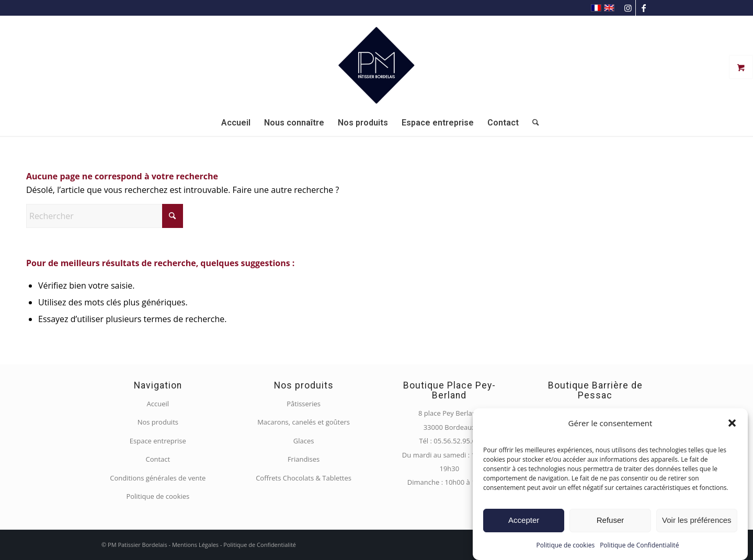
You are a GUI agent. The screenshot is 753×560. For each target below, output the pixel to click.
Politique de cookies (566, 545)
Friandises (304, 459)
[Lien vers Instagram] (628, 8)
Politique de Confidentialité (639, 545)
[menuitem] (236, 123)
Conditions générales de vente (158, 478)
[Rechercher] (532, 123)
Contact (158, 459)
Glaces (304, 441)
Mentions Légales (195, 545)
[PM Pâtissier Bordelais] (376, 63)
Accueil (158, 404)
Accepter (524, 520)
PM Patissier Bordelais (138, 545)
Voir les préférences (697, 520)
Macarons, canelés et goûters (304, 422)
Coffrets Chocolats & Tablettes (304, 478)
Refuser (611, 520)
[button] (732, 423)
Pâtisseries (304, 404)
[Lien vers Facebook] (644, 8)
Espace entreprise (158, 441)
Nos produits (158, 422)
